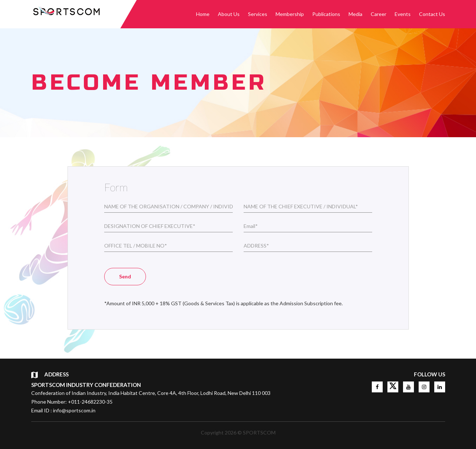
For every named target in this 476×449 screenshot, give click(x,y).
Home (203, 14)
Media (355, 14)
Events (403, 14)
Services (258, 14)
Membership (290, 14)
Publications (326, 14)
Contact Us (432, 14)
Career (379, 14)
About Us (229, 14)
